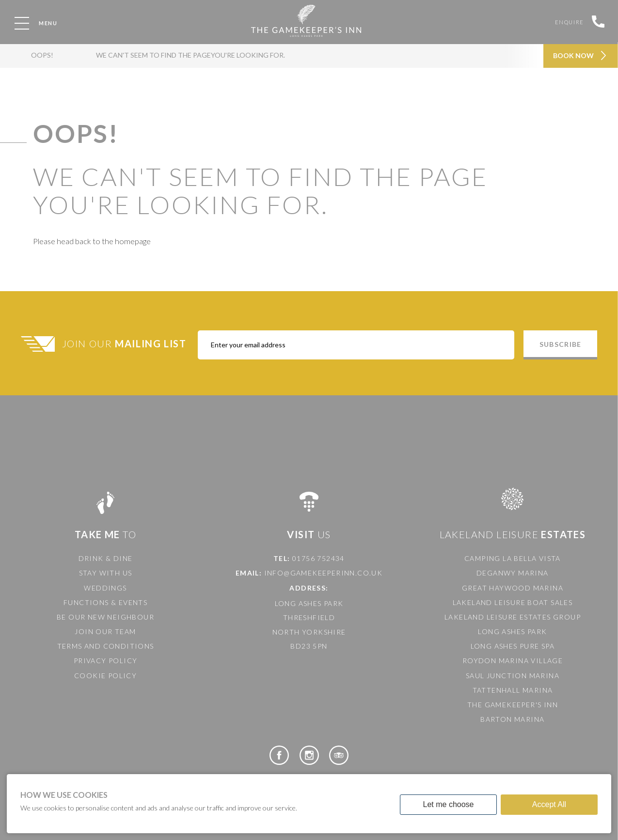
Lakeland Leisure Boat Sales (513, 602)
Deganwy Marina (513, 573)
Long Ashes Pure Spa (513, 646)
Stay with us (106, 573)
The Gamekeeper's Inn (513, 705)
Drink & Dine (106, 558)
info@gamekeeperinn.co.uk (324, 573)
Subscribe (560, 344)
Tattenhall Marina (513, 690)
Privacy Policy (106, 661)
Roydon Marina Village (513, 661)
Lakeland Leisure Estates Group (513, 617)
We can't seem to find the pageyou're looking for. (181, 60)
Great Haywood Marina (513, 588)
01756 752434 (318, 558)
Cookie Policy (105, 676)
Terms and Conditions (106, 646)
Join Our (126, 343)
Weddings (105, 588)
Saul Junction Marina (513, 676)
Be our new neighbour (105, 617)
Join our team (105, 631)
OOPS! (39, 60)
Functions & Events (105, 602)
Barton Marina (512, 719)
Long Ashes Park (512, 631)
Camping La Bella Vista (513, 558)
